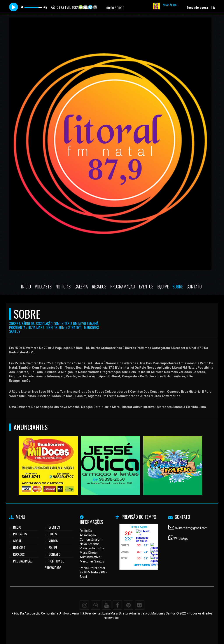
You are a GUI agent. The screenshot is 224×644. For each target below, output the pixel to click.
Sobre (178, 286)
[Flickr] (139, 605)
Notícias (63, 286)
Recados (99, 286)
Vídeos (53, 541)
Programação (123, 286)
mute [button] (23, 7)
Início (26, 286)
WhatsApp (181, 539)
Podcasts (43, 286)
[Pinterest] (128, 605)
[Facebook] (117, 605)
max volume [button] (45, 7)
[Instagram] (85, 605)
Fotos (53, 534)
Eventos (146, 286)
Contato (194, 286)
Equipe (163, 286)
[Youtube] (107, 605)
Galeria (81, 286)
